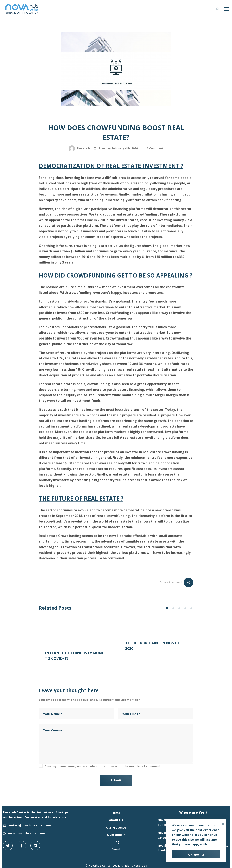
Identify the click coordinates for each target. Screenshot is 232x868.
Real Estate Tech (122, 118)
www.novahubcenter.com (26, 833)
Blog (98, 118)
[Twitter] (8, 846)
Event (116, 849)
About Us (116, 820)
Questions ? (116, 835)
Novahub (79, 149)
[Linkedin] (35, 846)
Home (116, 813)
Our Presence (116, 827)
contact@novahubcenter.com (29, 825)
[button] (167, 608)
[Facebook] (21, 846)
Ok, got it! (196, 854)
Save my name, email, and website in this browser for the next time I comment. (103, 766)
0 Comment (155, 148)
